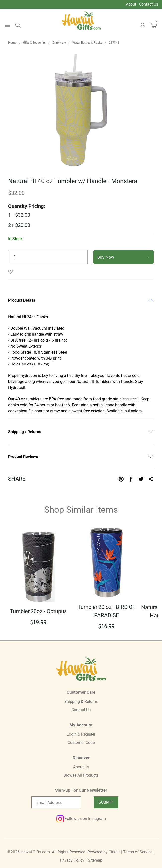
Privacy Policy (72, 860)
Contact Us (148, 4)
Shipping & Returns (81, 702)
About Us (81, 767)
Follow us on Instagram (81, 818)
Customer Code (81, 743)
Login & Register (81, 734)
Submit (106, 802)
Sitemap (95, 860)
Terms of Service (138, 852)
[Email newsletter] (56, 802)
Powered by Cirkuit (104, 852)
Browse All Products (81, 775)
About (131, 4)
